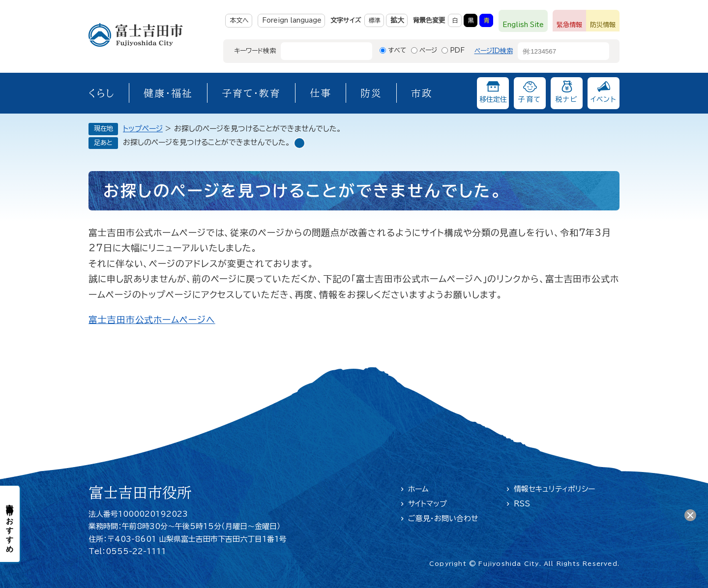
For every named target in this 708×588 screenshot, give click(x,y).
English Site (523, 25)
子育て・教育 (251, 93)
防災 (371, 93)
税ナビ (567, 99)
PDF (457, 50)
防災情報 (603, 25)
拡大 (397, 20)
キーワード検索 (255, 51)
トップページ (143, 129)
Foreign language (292, 20)
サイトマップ (428, 504)
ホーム (418, 489)
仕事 (321, 93)
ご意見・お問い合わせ (443, 518)
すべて (397, 50)
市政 (422, 93)
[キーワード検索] (318, 51)
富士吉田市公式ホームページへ (152, 320)
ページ (428, 50)
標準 (375, 20)
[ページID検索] (555, 51)
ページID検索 (494, 51)
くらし (102, 93)
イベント (604, 99)
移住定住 (493, 99)
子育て (530, 99)
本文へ (239, 20)
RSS (522, 504)
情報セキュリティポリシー (554, 489)
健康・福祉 (168, 93)
